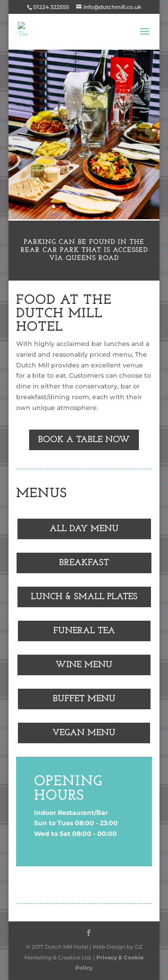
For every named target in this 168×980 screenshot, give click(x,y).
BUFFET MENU (84, 699)
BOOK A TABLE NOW (84, 440)
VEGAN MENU (84, 733)
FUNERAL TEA (84, 631)
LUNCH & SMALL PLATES (84, 597)
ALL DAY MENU (84, 529)
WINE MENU (84, 665)
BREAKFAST (84, 563)
